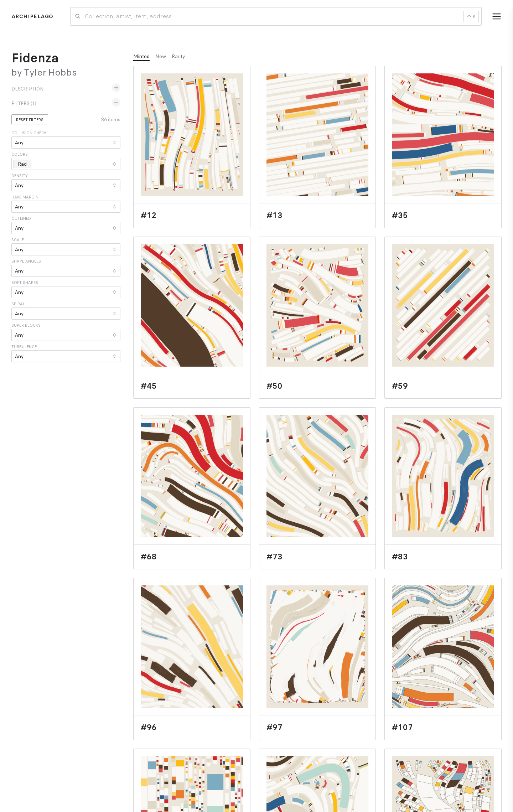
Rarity (178, 56)
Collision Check (29, 133)
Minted (141, 56)
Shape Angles (26, 261)
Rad (24, 164)
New (161, 56)
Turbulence (24, 347)
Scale (18, 240)
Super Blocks (26, 325)
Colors (20, 154)
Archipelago (32, 16)
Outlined (21, 218)
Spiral (18, 304)
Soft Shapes (25, 283)
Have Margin (25, 197)
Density (20, 176)
